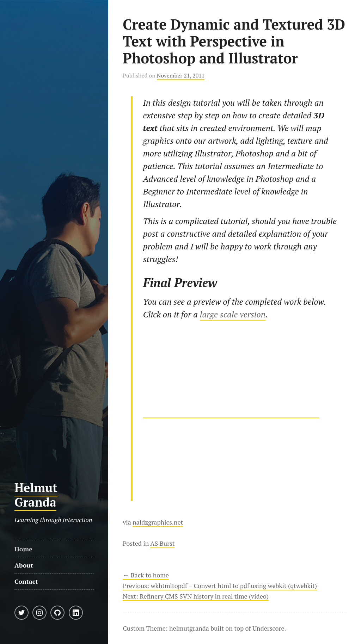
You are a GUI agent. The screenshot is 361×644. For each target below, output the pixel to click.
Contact (26, 581)
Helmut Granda (36, 495)
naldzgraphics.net (158, 522)
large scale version (233, 314)
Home (23, 549)
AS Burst (162, 543)
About (24, 565)
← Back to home (146, 575)
